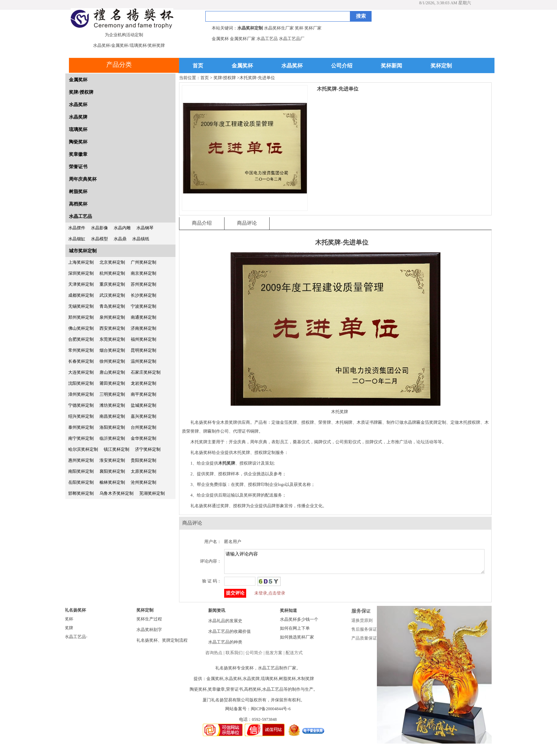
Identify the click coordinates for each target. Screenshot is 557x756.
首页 (198, 66)
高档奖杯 (78, 204)
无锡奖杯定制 (81, 306)
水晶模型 (99, 239)
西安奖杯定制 (112, 328)
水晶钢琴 (145, 228)
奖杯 (69, 623)
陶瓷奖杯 (78, 142)
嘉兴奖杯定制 (144, 416)
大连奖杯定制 (81, 372)
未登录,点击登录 (270, 597)
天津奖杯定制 (81, 284)
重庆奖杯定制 (112, 284)
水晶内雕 (122, 228)
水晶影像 (99, 228)
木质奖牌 (229, 422)
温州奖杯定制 (144, 361)
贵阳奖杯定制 (144, 460)
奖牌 (69, 632)
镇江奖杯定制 (117, 449)
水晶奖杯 (292, 66)
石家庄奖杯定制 (146, 372)
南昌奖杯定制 (112, 416)
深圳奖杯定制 (81, 273)
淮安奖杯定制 (112, 460)
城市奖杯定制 (83, 251)
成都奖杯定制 (81, 295)
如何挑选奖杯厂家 (297, 641)
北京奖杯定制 (112, 262)
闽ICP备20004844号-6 (271, 713)
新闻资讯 (217, 615)
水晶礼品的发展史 (225, 625)
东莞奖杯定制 (112, 339)
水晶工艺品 (80, 216)
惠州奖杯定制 (81, 460)
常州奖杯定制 (81, 350)
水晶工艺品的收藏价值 (229, 636)
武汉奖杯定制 (112, 295)
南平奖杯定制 (144, 394)
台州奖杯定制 (144, 427)
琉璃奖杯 (78, 129)
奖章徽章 (78, 154)
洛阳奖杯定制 (112, 427)
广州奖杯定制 (144, 262)
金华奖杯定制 (144, 438)
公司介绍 (342, 66)
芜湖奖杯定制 (152, 493)
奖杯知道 (288, 615)
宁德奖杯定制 (81, 405)
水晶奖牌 (78, 117)
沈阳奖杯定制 (81, 383)
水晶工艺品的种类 (225, 646)
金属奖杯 (242, 66)
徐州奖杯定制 (112, 361)
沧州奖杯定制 (144, 482)
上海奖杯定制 (81, 262)
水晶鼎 (120, 239)
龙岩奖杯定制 (144, 383)
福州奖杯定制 (144, 339)
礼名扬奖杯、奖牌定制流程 (162, 645)
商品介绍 (202, 223)
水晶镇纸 (141, 239)
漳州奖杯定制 (81, 394)
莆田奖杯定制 (112, 383)
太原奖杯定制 (144, 471)
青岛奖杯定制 (112, 306)
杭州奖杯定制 (112, 273)
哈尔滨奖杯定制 (83, 449)
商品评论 (247, 223)
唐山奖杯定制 (112, 372)
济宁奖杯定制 (148, 449)
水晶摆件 (77, 228)
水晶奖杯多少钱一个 (299, 624)
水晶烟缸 (77, 239)
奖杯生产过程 (149, 623)
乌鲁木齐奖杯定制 (117, 493)
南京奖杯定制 (144, 273)
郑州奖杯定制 (81, 317)
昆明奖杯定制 (144, 350)
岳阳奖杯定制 (81, 482)
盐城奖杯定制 (144, 405)
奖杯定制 (441, 66)
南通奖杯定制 (144, 317)
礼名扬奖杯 (75, 614)
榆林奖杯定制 (112, 482)
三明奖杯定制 (112, 394)
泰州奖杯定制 (81, 427)
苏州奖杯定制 (144, 284)
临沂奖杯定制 (112, 438)
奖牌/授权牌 (81, 92)
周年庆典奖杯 (83, 179)
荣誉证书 (78, 167)
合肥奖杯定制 (81, 339)
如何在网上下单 (295, 632)
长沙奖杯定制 (144, 295)
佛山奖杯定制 (81, 328)
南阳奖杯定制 (81, 471)
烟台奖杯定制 (112, 350)
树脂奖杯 (78, 191)
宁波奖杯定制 (144, 306)
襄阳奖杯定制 (112, 471)
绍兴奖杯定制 (81, 416)
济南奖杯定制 (144, 328)
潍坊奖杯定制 (112, 405)
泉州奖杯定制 (112, 317)
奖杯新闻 (391, 66)
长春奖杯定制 (81, 361)
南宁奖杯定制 (81, 438)
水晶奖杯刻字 (149, 634)
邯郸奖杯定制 (81, 493)
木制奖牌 (305, 683)
